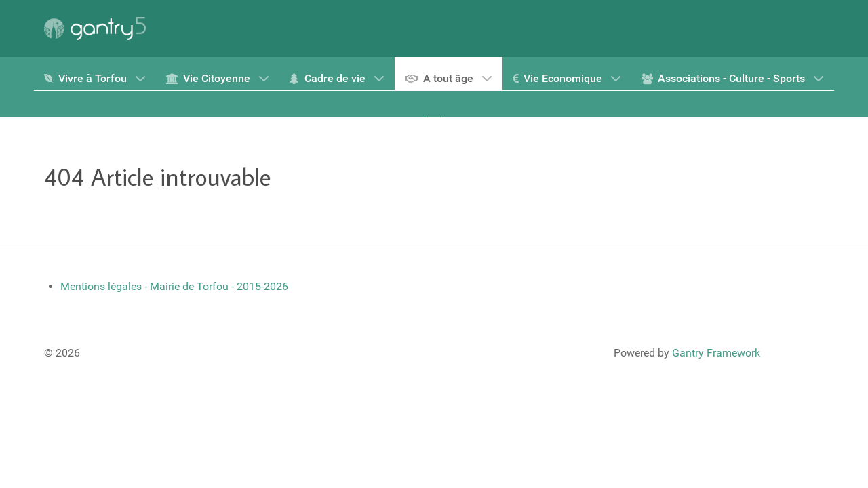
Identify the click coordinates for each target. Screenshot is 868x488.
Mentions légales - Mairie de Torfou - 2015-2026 (174, 286)
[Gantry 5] (95, 28)
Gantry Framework (716, 353)
